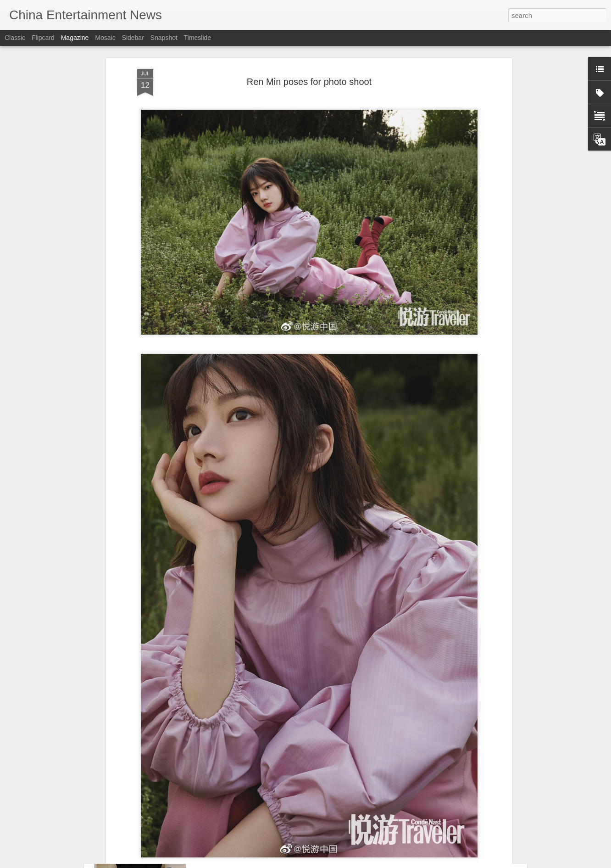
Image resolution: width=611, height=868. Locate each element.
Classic (15, 38)
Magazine (75, 38)
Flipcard (43, 38)
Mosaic (105, 38)
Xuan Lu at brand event (251, 809)
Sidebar (133, 38)
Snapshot (164, 38)
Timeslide (197, 38)
